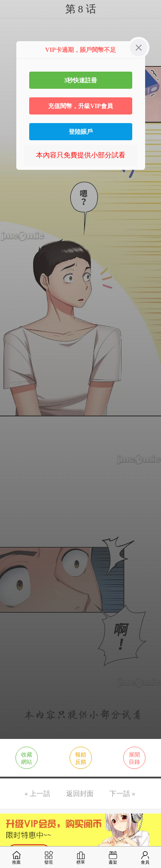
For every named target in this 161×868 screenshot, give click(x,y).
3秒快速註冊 (80, 80)
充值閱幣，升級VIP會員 (80, 106)
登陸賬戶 (81, 132)
